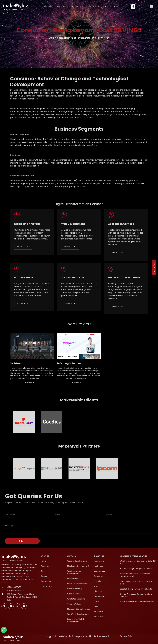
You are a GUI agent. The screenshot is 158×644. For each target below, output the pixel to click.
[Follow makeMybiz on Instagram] (17, 606)
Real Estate (98, 617)
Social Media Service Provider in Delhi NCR (138, 602)
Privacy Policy (47, 586)
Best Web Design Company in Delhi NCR (137, 569)
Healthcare (98, 611)
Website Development (77, 561)
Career (44, 576)
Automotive (99, 561)
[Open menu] (151, 7)
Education (98, 591)
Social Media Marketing (77, 584)
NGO (96, 586)
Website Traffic (74, 594)
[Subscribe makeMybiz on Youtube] (24, 606)
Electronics (98, 566)
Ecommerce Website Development (76, 620)
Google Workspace (75, 604)
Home (44, 561)
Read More (30, 383)
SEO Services (73, 579)
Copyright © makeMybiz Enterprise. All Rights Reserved (75, 636)
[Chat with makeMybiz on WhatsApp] (4, 630)
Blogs (43, 571)
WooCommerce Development (74, 572)
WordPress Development (78, 614)
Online (96, 601)
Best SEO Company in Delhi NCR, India (136, 589)
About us (45, 566)
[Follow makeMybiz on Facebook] (11, 606)
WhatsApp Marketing (76, 599)
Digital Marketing (74, 589)
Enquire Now (154, 268)
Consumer (98, 576)
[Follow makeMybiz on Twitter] (4, 606)
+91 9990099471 (14, 587)
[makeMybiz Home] (15, 7)
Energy (97, 606)
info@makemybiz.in (16, 591)
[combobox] (133, 7)
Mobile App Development (78, 566)
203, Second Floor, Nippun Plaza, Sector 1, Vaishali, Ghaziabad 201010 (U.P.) (22, 597)
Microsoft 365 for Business (79, 609)
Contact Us (46, 581)
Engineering (99, 596)
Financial (97, 581)
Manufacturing (100, 571)
